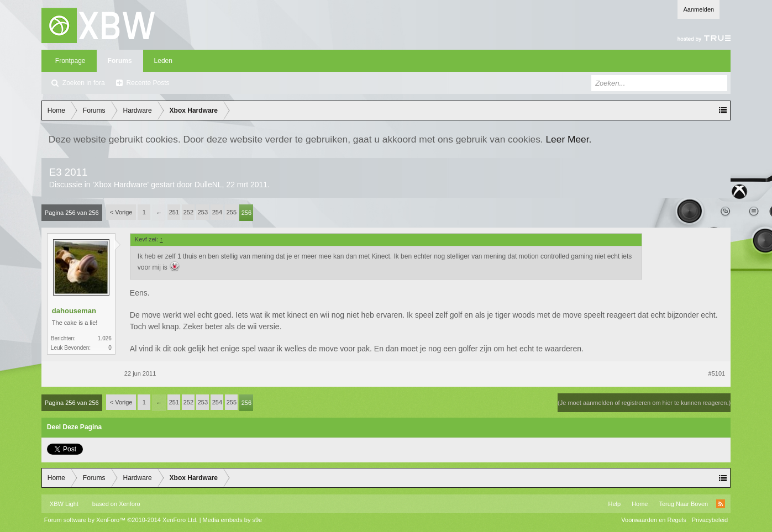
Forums (120, 61)
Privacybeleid (710, 520)
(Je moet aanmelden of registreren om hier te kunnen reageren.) (644, 403)
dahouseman (74, 311)
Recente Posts (148, 83)
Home (640, 504)
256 (246, 213)
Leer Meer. (568, 139)
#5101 (717, 373)
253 (203, 212)
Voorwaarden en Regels (653, 520)
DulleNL (208, 185)
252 (188, 212)
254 (217, 212)
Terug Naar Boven (683, 504)
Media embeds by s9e (233, 520)
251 (174, 212)
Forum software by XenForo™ (121, 520)
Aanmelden (699, 9)
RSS (721, 504)
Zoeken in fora (84, 83)
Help (615, 504)
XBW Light (64, 504)
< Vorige (121, 212)
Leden (163, 61)
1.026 (105, 338)
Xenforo (130, 504)
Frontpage (70, 61)
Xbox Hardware (121, 185)
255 (232, 212)
